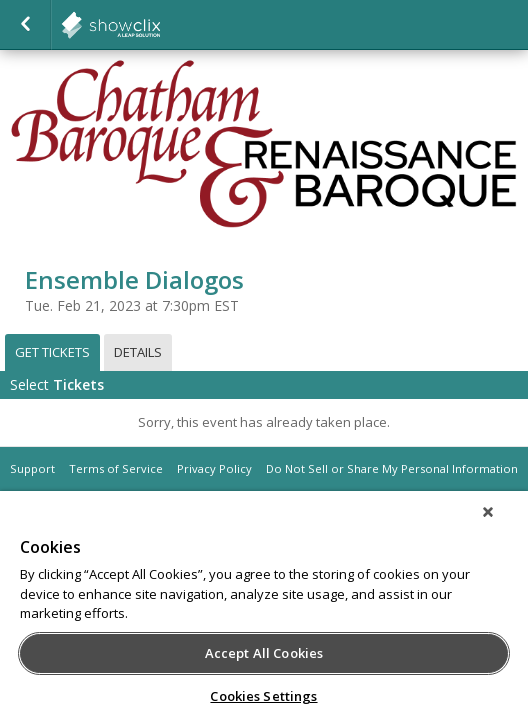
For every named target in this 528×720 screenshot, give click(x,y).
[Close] (502, 525)
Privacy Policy (214, 468)
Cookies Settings (263, 696)
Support (32, 468)
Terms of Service (116, 468)
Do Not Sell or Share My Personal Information (392, 468)
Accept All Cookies (264, 653)
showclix (160, 25)
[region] (264, 612)
